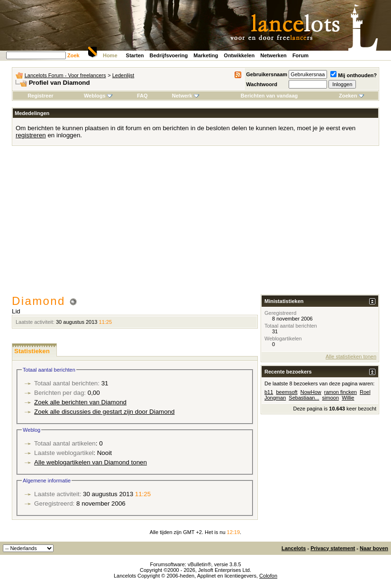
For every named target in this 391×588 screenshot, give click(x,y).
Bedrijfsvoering (169, 55)
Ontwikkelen (239, 55)
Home (110, 55)
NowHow (311, 392)
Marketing (206, 55)
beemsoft (286, 392)
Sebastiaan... (304, 398)
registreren (31, 135)
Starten (135, 55)
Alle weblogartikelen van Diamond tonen (91, 462)
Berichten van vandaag (269, 96)
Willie (348, 398)
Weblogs (98, 96)
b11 (269, 392)
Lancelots (294, 548)
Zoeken (351, 96)
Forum (300, 55)
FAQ (142, 96)
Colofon (268, 576)
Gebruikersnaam (267, 74)
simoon (331, 398)
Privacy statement (333, 548)
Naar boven (374, 548)
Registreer (40, 96)
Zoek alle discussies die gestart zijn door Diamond (104, 412)
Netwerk (186, 96)
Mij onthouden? (354, 75)
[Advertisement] (196, 223)
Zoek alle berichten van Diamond (80, 402)
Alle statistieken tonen (351, 356)
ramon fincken (341, 392)
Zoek (73, 55)
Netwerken (273, 55)
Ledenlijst (123, 75)
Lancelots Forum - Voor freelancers (65, 75)
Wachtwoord (262, 84)
